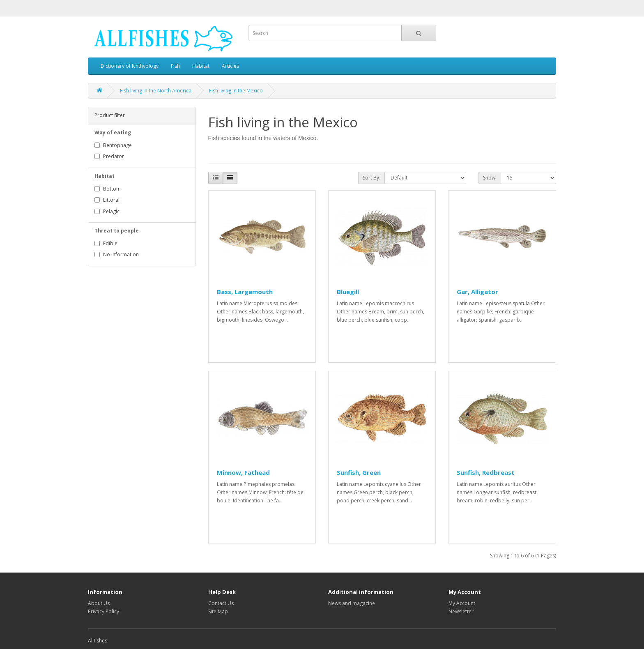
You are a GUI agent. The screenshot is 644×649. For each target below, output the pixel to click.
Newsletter (461, 611)
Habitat (201, 66)
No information (117, 254)
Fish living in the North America (156, 91)
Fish (175, 66)
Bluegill (348, 292)
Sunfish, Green (359, 472)
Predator (109, 156)
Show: (490, 178)
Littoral (107, 200)
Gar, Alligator (477, 292)
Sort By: (371, 178)
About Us (99, 603)
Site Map (218, 611)
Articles (230, 66)
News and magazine (352, 603)
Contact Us (221, 603)
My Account (462, 603)
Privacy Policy (103, 611)
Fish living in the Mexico (236, 91)
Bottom (108, 189)
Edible (106, 243)
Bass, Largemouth (245, 292)
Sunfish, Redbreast (486, 472)
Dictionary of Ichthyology (130, 66)
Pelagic (107, 211)
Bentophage (113, 145)
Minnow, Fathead (243, 472)
